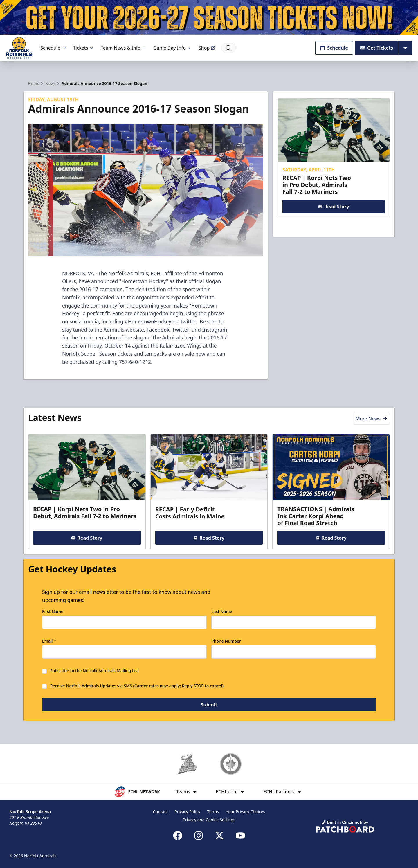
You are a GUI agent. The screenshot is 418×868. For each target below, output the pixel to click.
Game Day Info (172, 48)
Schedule (53, 48)
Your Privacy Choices (245, 812)
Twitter (181, 330)
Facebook (158, 330)
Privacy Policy (187, 812)
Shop (207, 48)
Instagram (215, 330)
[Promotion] (209, 17)
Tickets (84, 48)
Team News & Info (124, 48)
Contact (160, 812)
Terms (213, 812)
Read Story (334, 207)
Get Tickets (377, 48)
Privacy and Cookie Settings (209, 820)
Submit (209, 705)
